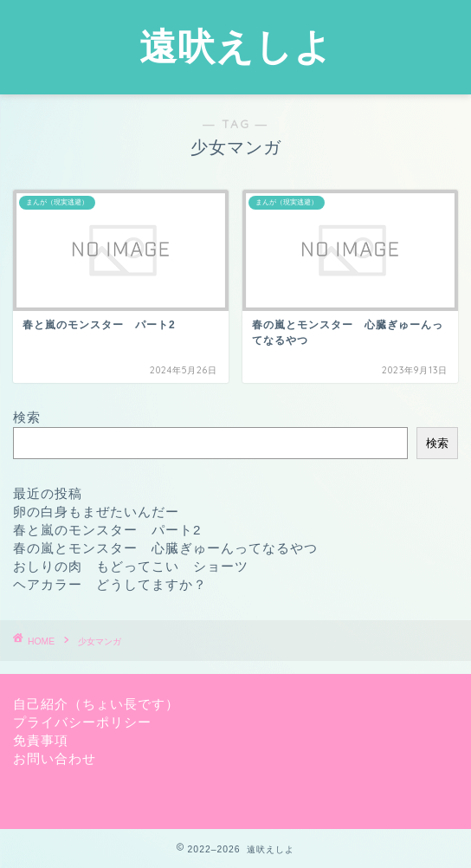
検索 (27, 417)
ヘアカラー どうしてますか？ (110, 584)
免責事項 (41, 740)
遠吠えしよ (236, 46)
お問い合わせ (55, 758)
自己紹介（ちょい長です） (96, 704)
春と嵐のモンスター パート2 (107, 530)
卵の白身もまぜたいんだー (96, 512)
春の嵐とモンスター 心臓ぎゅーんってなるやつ (165, 548)
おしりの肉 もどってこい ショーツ (131, 566)
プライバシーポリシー (82, 722)
